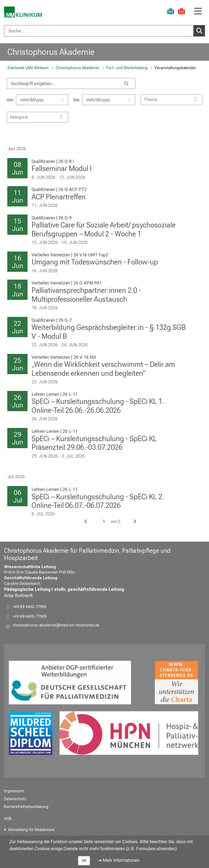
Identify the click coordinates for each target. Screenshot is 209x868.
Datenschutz (15, 799)
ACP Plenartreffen (59, 197)
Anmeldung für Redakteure (31, 830)
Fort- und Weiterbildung (127, 68)
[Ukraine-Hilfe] (171, 12)
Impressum (14, 791)
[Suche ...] (99, 31)
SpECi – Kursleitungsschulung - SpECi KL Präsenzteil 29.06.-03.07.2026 (94, 443)
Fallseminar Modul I (62, 169)
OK (84, 861)
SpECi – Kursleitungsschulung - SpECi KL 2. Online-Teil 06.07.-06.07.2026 (98, 501)
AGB (8, 819)
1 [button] (104, 522)
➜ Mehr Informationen (119, 860)
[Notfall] (181, 12)
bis (104, 100)
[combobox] (104, 31)
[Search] (71, 83)
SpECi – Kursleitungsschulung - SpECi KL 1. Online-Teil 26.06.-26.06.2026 (98, 406)
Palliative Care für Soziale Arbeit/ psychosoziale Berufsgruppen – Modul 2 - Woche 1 (104, 229)
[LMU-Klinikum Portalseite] (23, 12)
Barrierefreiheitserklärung (26, 807)
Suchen (200, 31)
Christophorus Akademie (51, 52)
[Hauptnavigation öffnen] (198, 11)
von (38, 100)
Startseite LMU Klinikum (28, 68)
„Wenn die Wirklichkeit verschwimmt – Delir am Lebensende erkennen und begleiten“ (103, 369)
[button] (86, 522)
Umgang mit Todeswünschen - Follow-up (95, 262)
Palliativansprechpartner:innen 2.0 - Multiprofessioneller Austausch (86, 295)
